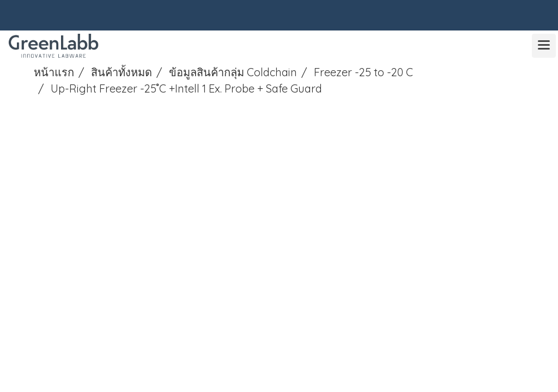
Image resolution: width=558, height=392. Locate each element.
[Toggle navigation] (544, 46)
